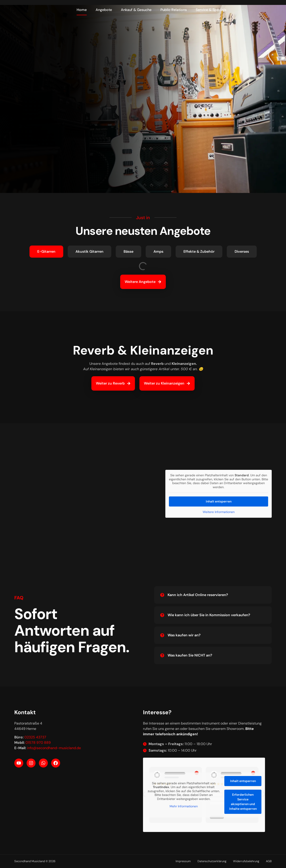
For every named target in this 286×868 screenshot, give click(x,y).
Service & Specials (211, 10)
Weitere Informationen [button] (219, 512)
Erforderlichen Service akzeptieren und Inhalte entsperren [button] (243, 801)
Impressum (183, 861)
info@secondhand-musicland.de (54, 748)
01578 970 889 (38, 743)
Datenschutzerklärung (212, 861)
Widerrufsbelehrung (246, 861)
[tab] (46, 252)
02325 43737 (35, 737)
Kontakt (224, 20)
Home (82, 10)
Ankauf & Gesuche (136, 10)
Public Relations (174, 10)
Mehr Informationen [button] (184, 806)
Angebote (104, 10)
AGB (269, 861)
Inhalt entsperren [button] (219, 501)
